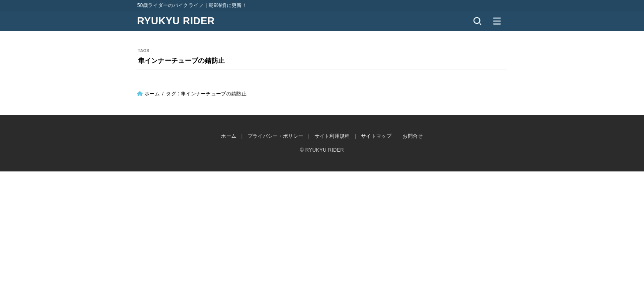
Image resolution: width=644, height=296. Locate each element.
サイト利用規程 (332, 136)
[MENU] (497, 21)
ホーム (152, 94)
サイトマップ (376, 136)
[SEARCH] (477, 21)
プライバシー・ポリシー (275, 136)
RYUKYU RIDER (176, 21)
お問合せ (413, 136)
